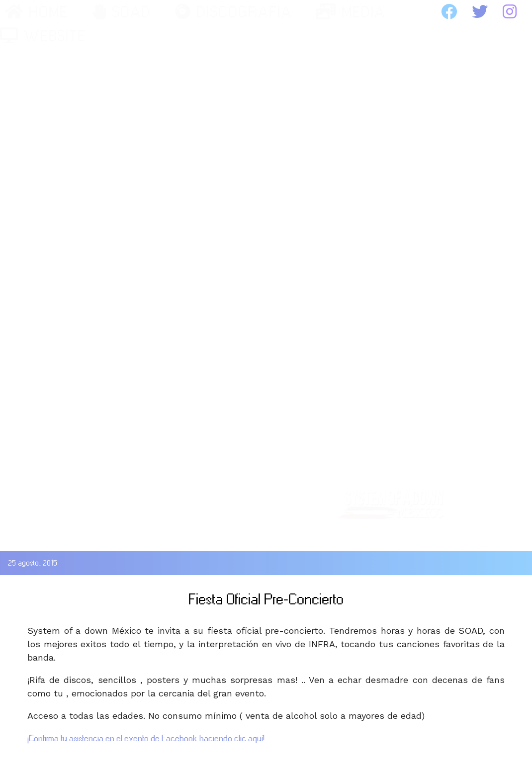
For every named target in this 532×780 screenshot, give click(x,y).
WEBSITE (43, 36)
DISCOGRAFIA (233, 12)
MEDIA (351, 12)
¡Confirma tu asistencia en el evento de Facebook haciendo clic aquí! (146, 738)
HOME (37, 12)
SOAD (122, 12)
